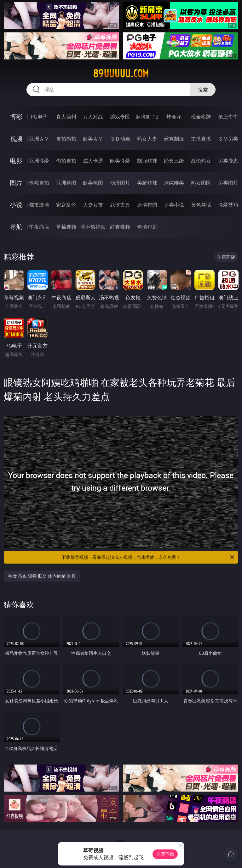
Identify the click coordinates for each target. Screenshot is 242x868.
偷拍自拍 (66, 161)
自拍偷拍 (66, 139)
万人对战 (93, 117)
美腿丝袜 (147, 183)
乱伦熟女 (201, 161)
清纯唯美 (174, 183)
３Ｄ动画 (120, 139)
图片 (16, 183)
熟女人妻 (147, 139)
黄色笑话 (201, 205)
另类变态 (228, 161)
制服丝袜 (147, 161)
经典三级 (174, 161)
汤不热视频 (93, 227)
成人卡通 (93, 161)
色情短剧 (147, 227)
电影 (16, 161)
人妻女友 (93, 205)
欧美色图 (93, 183)
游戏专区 (120, 117)
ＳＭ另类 (228, 139)
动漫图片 (120, 183)
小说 (16, 205)
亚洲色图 (66, 183)
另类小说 (174, 205)
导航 (16, 227)
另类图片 (228, 183)
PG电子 (39, 117)
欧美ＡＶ (93, 139)
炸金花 (174, 117)
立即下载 (165, 854)
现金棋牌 (201, 117)
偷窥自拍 (39, 183)
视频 (16, 139)
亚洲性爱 (39, 161)
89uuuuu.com (121, 74)
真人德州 (66, 117)
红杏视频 (120, 227)
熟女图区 (201, 183)
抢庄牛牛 (228, 117)
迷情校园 (147, 205)
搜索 (203, 90)
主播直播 (201, 139)
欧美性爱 (120, 161)
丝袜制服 (174, 139)
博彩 (16, 117)
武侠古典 (120, 205)
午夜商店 (39, 227)
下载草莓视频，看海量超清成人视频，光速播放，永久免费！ (148, 557)
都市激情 (39, 205)
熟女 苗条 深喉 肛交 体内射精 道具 (42, 576)
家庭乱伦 (66, 205)
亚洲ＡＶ (39, 139)
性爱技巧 (228, 205)
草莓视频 (66, 227)
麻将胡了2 (147, 117)
